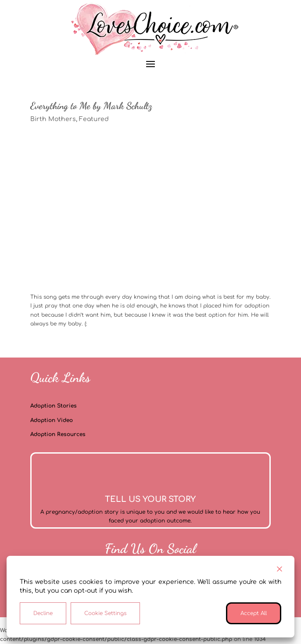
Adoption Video (52, 420)
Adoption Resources (58, 434)
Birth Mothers (53, 119)
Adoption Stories (54, 406)
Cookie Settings (105, 613)
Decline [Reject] (43, 613)
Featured (94, 119)
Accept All (254, 613)
